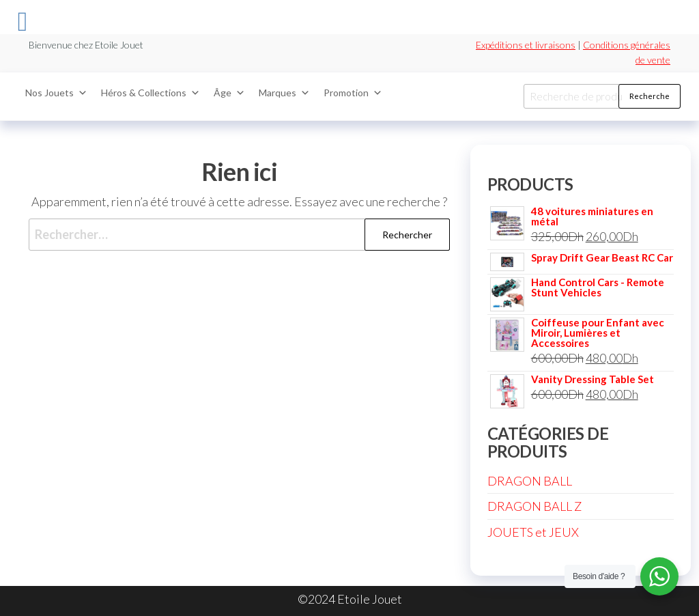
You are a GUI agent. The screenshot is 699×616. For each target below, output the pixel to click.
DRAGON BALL (530, 481)
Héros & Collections (151, 93)
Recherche (650, 96)
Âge (229, 93)
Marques (284, 93)
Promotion (353, 93)
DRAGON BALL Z (534, 506)
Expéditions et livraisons (526, 45)
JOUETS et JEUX (533, 532)
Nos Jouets (56, 93)
